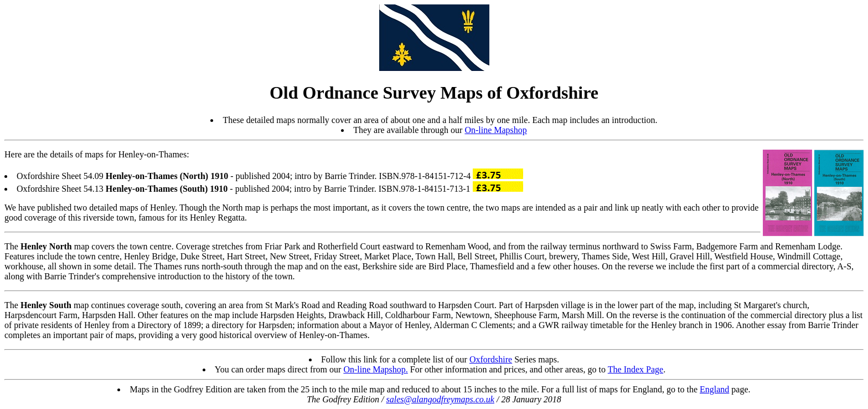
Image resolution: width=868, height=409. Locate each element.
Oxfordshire (491, 359)
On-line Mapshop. (375, 369)
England (714, 389)
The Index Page (635, 369)
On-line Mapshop (495, 130)
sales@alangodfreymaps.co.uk (440, 399)
